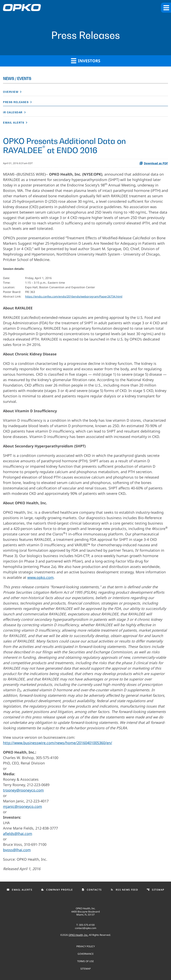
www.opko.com (40, 577)
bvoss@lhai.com (17, 850)
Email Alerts (14, 123)
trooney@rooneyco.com (23, 790)
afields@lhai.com (18, 834)
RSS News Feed (124, 890)
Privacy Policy (86, 946)
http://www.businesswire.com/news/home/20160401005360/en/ (58, 743)
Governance (86, 954)
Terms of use (85, 961)
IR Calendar (13, 112)
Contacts (92, 890)
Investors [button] (86, 61)
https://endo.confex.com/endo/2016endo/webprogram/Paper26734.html (74, 296)
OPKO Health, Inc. (78, 935)
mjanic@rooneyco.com (23, 806)
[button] (166, 8)
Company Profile (57, 890)
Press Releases (16, 102)
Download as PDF (154, 163)
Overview (11, 92)
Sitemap (156, 890)
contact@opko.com (86, 928)
